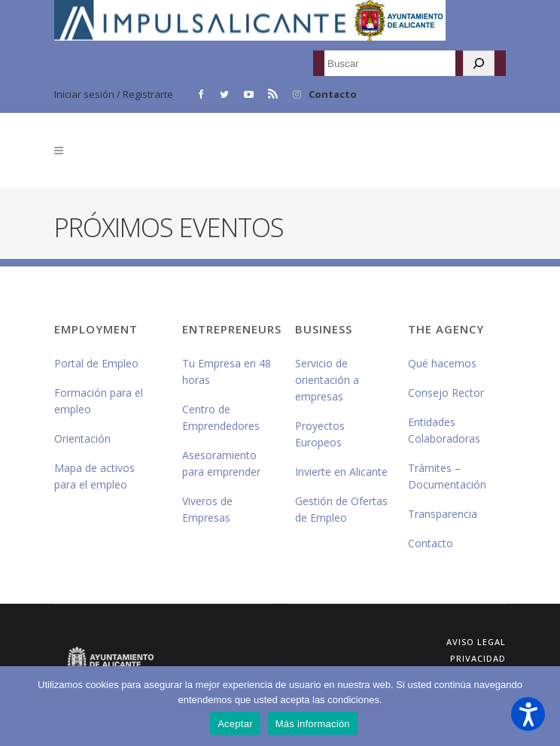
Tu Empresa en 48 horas (227, 371)
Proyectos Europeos (320, 434)
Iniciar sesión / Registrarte (114, 94)
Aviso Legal (476, 642)
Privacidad (478, 658)
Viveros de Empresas (207, 509)
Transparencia (443, 514)
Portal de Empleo (96, 363)
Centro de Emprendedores (221, 417)
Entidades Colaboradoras (444, 430)
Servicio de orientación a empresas (327, 380)
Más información (313, 724)
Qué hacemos (442, 363)
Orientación (82, 438)
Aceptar (235, 724)
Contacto (333, 94)
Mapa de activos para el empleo (94, 476)
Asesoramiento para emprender (221, 463)
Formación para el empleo (99, 401)
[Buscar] (479, 63)
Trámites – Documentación (447, 476)
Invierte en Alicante (341, 472)
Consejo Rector (446, 393)
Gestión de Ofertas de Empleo (341, 509)
